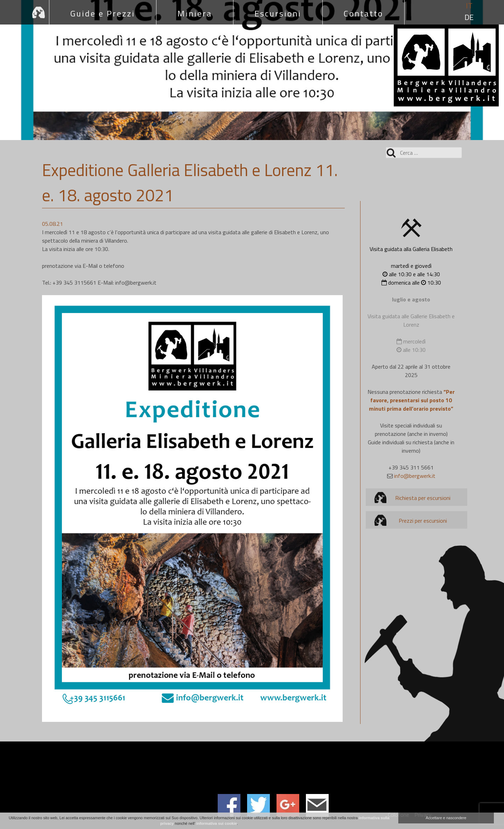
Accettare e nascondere (446, 818)
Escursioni (278, 13)
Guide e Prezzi (103, 13)
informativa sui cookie (217, 823)
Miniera (195, 13)
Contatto (363, 13)
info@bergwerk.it (415, 476)
